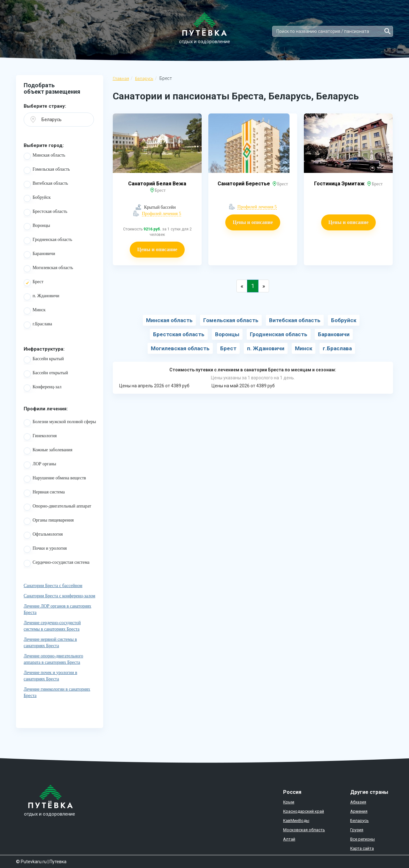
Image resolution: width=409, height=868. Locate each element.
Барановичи (39, 255)
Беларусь (144, 78)
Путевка (58, 862)
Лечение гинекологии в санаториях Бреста (57, 692)
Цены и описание (157, 249)
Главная (121, 78)
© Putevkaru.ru (31, 862)
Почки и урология (45, 549)
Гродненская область (48, 241)
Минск (35, 311)
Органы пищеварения (49, 521)
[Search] (333, 31)
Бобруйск (37, 198)
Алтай (289, 839)
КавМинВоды (296, 821)
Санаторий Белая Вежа (157, 184)
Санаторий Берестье (244, 184)
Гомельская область (47, 170)
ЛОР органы (40, 465)
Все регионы (363, 839)
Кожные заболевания (48, 451)
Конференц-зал (42, 388)
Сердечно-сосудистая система (57, 563)
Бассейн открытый (46, 374)
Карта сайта (362, 848)
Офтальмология (43, 535)
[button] (59, 120)
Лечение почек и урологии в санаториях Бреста (50, 676)
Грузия (357, 830)
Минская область (44, 156)
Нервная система (44, 493)
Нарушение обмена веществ (55, 479)
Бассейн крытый (44, 360)
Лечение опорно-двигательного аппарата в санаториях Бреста (53, 659)
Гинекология (40, 437)
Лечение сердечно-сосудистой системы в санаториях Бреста (52, 626)
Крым (289, 802)
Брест (34, 283)
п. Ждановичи (42, 297)
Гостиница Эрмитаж (340, 184)
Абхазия (358, 802)
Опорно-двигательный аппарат (57, 507)
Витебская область (46, 184)
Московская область (304, 830)
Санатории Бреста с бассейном (53, 586)
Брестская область (46, 213)
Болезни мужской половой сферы (60, 423)
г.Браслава (38, 325)
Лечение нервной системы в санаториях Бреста (50, 643)
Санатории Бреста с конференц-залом (59, 596)
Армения (359, 811)
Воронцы (37, 227)
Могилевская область (48, 269)
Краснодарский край (304, 811)
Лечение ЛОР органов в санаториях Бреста (58, 609)
